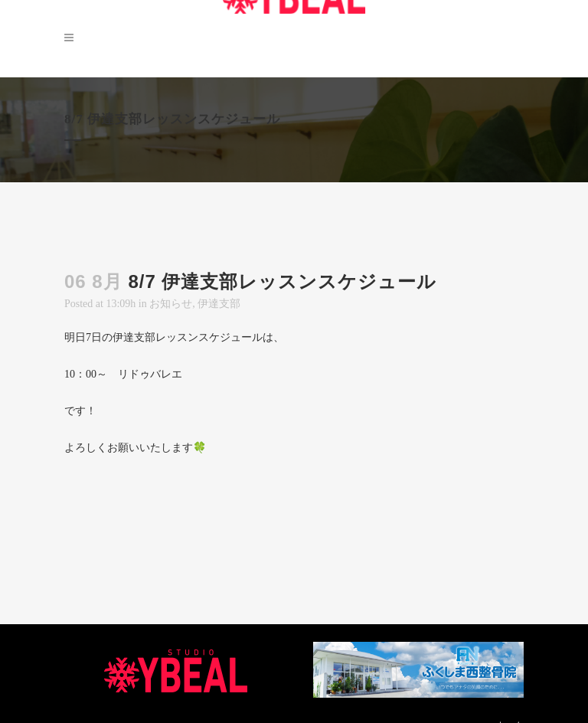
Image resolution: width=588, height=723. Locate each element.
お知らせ (171, 304)
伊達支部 (219, 304)
